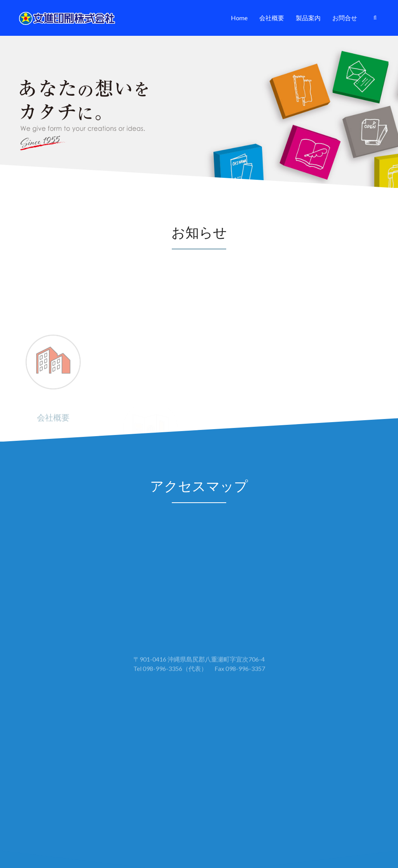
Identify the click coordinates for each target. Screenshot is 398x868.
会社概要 (272, 18)
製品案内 (308, 18)
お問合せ (345, 18)
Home (239, 18)
